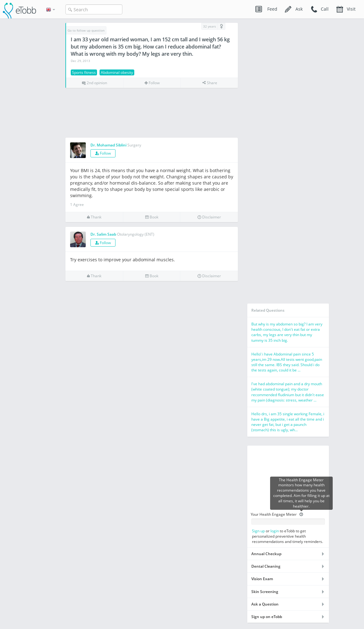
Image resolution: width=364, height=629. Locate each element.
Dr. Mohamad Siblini (108, 145)
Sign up (258, 531)
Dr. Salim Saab (103, 234)
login (275, 531)
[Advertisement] (152, 113)
